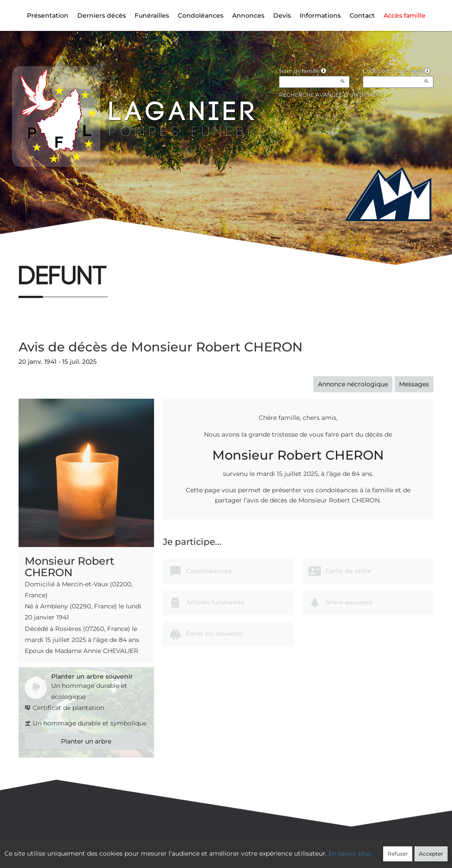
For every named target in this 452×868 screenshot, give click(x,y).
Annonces (248, 15)
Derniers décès (102, 15)
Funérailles (152, 15)
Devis (282, 15)
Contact (362, 15)
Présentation (48, 15)
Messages (414, 384)
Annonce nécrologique (353, 384)
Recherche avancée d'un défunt (331, 95)
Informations (320, 15)
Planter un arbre (86, 741)
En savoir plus (350, 853)
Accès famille (405, 15)
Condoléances (201, 15)
